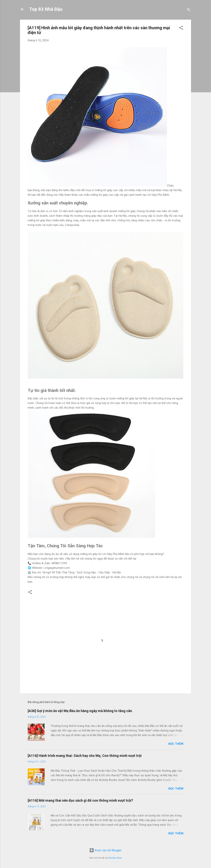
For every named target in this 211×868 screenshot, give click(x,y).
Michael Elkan (115, 858)
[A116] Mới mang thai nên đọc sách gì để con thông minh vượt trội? (80, 800)
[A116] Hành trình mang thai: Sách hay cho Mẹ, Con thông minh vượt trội (85, 756)
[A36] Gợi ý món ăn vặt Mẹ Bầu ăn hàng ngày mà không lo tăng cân (80, 711)
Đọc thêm (176, 744)
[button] (181, 28)
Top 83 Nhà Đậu (46, 9)
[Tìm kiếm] (189, 10)
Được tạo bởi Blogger (105, 850)
